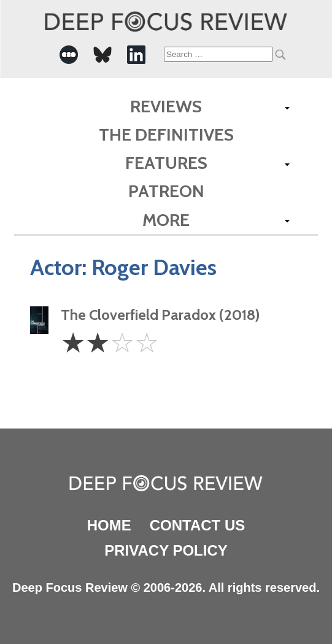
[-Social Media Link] (69, 55)
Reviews (166, 106)
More (166, 220)
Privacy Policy (166, 550)
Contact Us (198, 525)
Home (109, 525)
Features (166, 163)
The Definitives (166, 134)
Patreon (166, 191)
